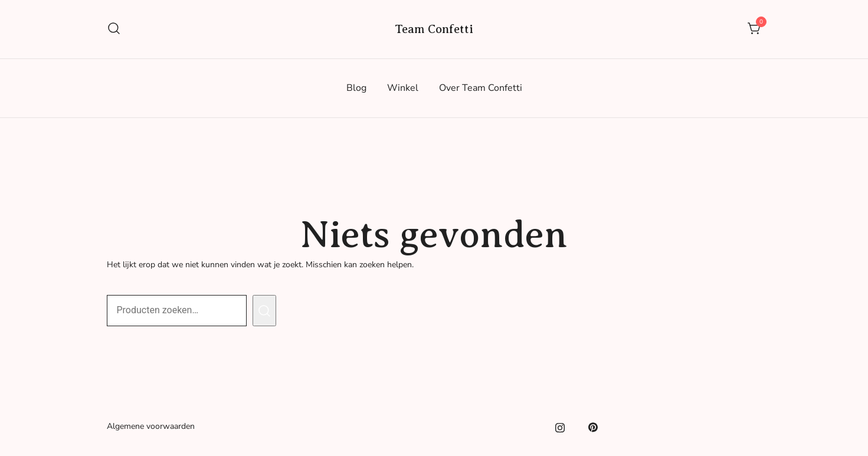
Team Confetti (434, 29)
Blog (356, 88)
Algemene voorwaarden (151, 426)
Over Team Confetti (481, 88)
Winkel (403, 88)
